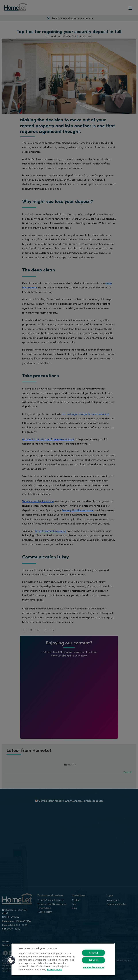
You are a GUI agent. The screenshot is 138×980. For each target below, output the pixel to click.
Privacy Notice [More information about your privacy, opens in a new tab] (55, 970)
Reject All (93, 960)
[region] (63, 959)
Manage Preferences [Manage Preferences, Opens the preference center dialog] (93, 967)
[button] (11, 960)
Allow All (93, 953)
